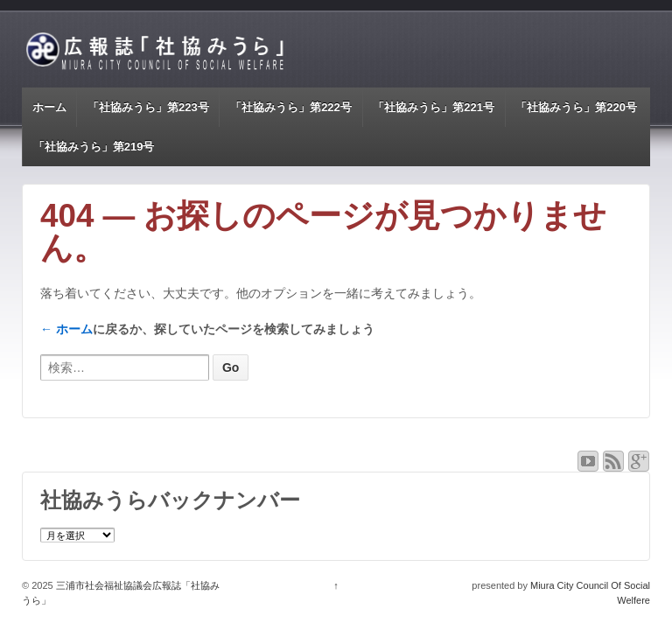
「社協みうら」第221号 (434, 107)
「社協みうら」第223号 (148, 107)
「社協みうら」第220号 (576, 107)
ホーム (49, 107)
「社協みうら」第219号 (94, 147)
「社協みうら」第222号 (291, 107)
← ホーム (66, 329)
